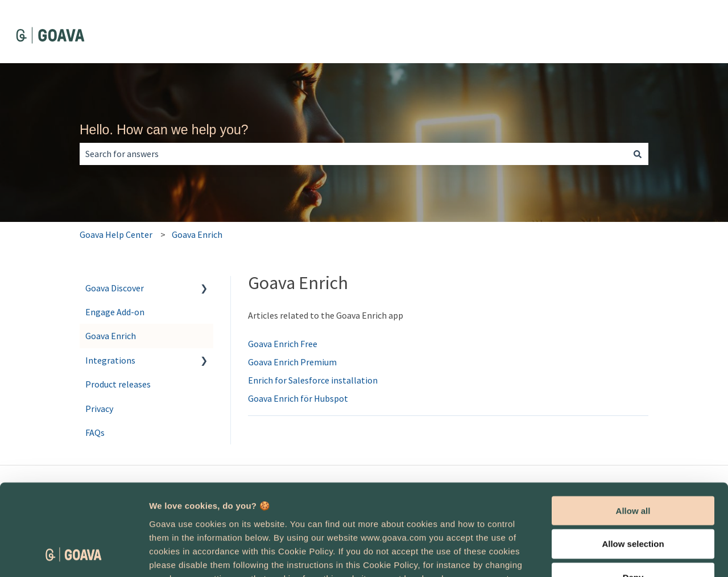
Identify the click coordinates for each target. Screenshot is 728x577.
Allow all (633, 427)
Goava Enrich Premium (292, 362)
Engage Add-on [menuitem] (115, 312)
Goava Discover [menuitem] (115, 288)
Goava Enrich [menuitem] (111, 336)
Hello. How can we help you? (164, 130)
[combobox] (353, 154)
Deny (633, 494)
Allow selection (633, 461)
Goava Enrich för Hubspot (298, 398)
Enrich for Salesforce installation (313, 380)
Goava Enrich (197, 234)
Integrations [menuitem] (110, 360)
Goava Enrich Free (283, 344)
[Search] (638, 154)
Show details (597, 555)
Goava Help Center (116, 234)
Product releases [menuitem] (118, 384)
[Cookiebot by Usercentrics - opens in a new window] (74, 555)
